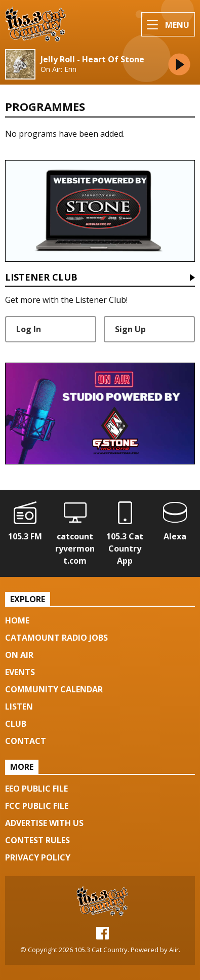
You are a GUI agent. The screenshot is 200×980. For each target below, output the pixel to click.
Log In (29, 329)
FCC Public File (37, 806)
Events (20, 672)
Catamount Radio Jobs (56, 638)
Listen (19, 707)
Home (17, 620)
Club (16, 724)
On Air (19, 655)
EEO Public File (36, 789)
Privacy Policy (38, 857)
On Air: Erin (58, 69)
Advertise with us (44, 823)
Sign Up (130, 329)
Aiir (174, 950)
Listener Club (41, 278)
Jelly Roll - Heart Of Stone (92, 60)
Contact (26, 741)
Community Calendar (54, 689)
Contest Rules (37, 840)
